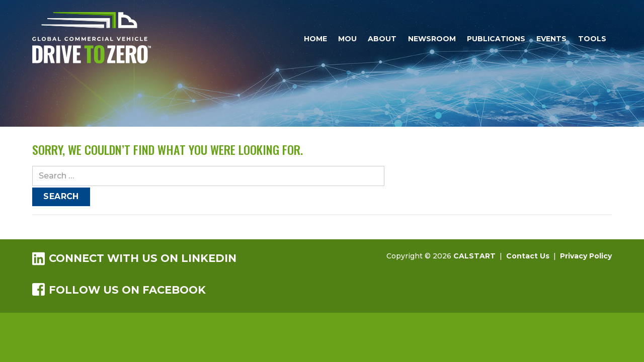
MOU (347, 39)
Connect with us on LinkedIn (134, 258)
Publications (496, 39)
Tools (592, 39)
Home (315, 39)
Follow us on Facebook (119, 290)
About (382, 39)
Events (551, 39)
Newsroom (432, 39)
